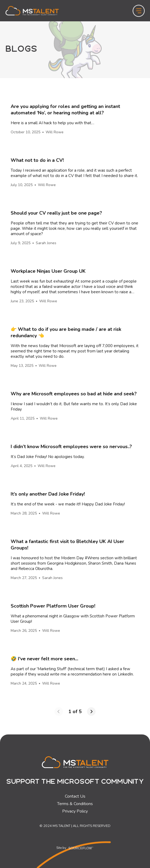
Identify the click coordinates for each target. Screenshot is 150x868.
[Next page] (91, 712)
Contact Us (75, 796)
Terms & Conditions (75, 804)
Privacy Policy (75, 811)
